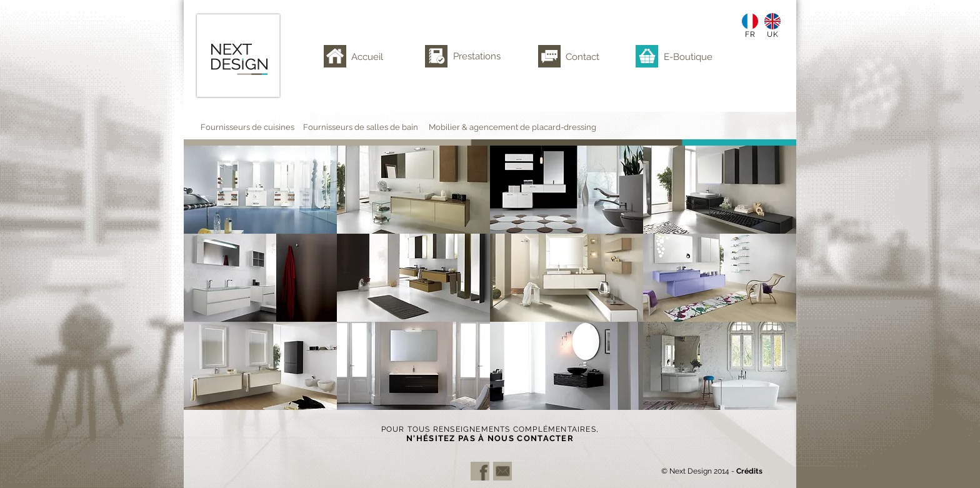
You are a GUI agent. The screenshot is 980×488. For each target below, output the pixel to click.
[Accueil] (370, 57)
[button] (260, 190)
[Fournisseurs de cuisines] (254, 127)
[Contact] (586, 57)
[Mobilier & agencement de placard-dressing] (524, 127)
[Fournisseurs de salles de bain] (368, 127)
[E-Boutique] (691, 57)
